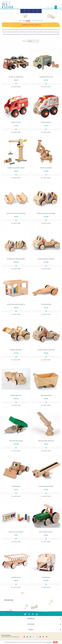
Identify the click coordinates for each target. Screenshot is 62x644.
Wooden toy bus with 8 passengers (16, 259)
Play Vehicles (26, 21)
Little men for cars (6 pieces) (16, 532)
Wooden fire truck (16, 122)
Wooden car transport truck (16, 77)
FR (52, 8)
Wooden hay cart (16, 577)
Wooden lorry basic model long (46, 259)
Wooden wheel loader (16, 350)
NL (48, 8)
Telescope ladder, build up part (46, 441)
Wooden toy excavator (46, 168)
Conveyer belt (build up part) (46, 486)
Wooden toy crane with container (16, 168)
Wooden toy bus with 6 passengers (46, 213)
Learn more (49, 642)
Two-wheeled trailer (46, 304)
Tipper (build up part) (46, 395)
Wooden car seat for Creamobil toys (16, 213)
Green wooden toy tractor (46, 532)
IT (59, 8)
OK (55, 642)
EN (56, 8)
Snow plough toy (16, 486)
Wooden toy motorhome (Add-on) (16, 304)
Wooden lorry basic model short (46, 350)
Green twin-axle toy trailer (16, 441)
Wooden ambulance (46, 122)
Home (20, 21)
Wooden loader (46, 577)
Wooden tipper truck (16, 395)
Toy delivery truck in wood (46, 77)
